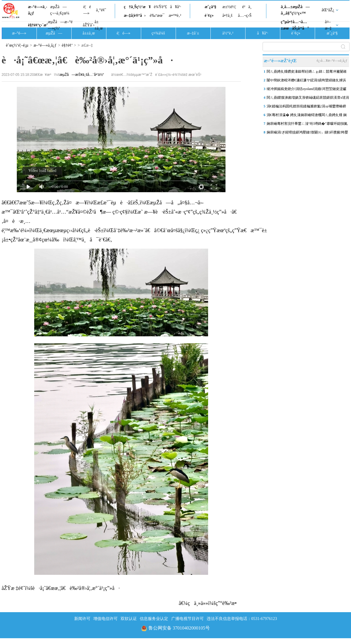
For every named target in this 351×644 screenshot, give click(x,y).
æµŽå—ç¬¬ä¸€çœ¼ (60, 10)
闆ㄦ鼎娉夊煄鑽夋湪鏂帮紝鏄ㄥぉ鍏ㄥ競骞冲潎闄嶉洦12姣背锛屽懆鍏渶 (307, 73)
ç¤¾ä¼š (158, 33)
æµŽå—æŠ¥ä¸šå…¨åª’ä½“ (82, 75)
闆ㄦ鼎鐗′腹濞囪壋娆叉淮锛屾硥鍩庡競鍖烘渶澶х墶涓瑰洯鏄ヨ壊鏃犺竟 (308, 99)
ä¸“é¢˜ (101, 10)
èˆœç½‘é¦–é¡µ (17, 45)
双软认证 (129, 619)
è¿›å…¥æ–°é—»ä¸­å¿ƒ (332, 60)
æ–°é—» (19, 33)
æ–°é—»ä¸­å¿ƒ (38, 10)
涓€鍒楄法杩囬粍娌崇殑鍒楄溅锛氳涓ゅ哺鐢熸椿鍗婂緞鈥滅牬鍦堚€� (306, 107)
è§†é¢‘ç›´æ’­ (38, 25)
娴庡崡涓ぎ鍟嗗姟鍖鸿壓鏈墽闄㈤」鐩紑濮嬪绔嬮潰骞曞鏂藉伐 (308, 133)
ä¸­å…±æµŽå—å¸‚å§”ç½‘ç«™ (295, 10)
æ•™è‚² (175, 15)
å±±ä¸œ (99, 25)
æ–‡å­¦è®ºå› (135, 15)
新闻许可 (82, 619)
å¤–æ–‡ (328, 25)
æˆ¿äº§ (210, 7)
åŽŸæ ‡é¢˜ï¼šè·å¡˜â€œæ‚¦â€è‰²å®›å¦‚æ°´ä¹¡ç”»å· (61, 588)
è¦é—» (87, 10)
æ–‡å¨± (193, 33)
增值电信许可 (106, 619)
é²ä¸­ (247, 7)
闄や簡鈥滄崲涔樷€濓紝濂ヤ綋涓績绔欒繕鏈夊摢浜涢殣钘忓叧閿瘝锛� (306, 81)
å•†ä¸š (227, 15)
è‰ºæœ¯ (157, 15)
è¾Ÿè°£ (161, 7)
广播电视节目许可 (188, 619)
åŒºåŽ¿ (328, 10)
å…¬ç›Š (245, 15)
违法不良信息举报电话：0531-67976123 (242, 619)
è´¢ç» (211, 15)
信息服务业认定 (154, 619)
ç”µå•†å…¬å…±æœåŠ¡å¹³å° (295, 25)
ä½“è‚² (228, 33)
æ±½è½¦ (229, 7)
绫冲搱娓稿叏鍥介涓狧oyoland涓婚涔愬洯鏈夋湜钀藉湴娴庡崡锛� (307, 90)
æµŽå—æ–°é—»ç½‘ (60, 25)
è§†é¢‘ (67, 45)
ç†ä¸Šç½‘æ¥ (137, 7)
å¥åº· (176, 7)
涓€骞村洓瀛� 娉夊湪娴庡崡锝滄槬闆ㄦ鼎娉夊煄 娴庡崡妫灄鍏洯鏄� (307, 116)
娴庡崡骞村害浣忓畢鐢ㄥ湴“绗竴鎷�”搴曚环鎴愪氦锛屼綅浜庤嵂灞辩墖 (307, 125)
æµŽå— (54, 33)
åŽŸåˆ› (89, 25)
